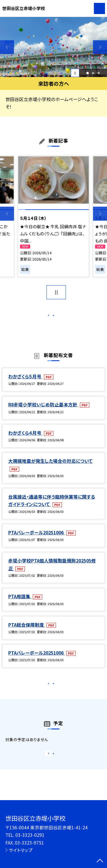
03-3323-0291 (30, 835)
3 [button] (99, 73)
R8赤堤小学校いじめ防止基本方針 (43, 410)
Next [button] (100, 47)
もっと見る (51, 317)
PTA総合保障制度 (27, 631)
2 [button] (93, 73)
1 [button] (87, 73)
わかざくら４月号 (25, 439)
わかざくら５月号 (25, 382)
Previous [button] (7, 47)
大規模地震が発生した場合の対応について (51, 467)
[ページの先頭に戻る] (100, 861)
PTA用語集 (20, 602)
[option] (53, 47)
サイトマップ (21, 850)
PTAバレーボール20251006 (37, 538)
